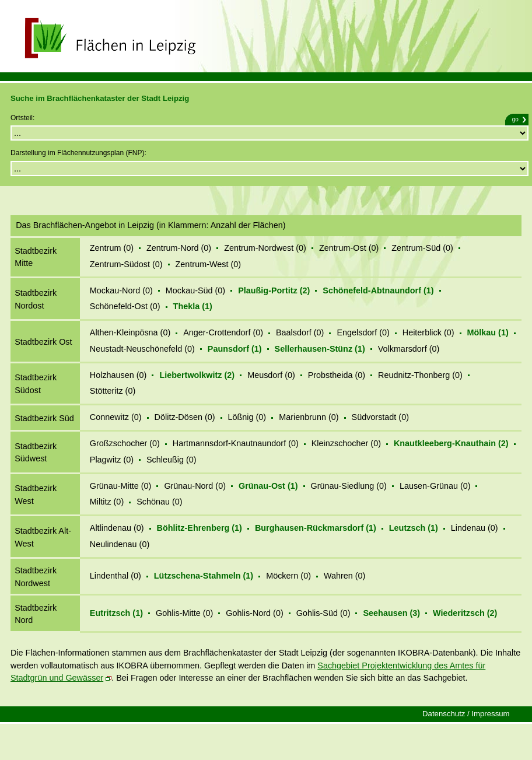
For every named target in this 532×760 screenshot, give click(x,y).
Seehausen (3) (391, 613)
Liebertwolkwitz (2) (197, 375)
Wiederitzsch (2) (465, 613)
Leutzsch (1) (414, 528)
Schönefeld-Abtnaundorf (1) (378, 290)
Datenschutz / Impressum (466, 714)
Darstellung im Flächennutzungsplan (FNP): (78, 153)
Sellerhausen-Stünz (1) (320, 349)
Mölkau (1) (488, 332)
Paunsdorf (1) (235, 349)
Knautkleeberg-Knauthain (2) (451, 443)
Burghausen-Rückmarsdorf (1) (316, 528)
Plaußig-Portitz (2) (274, 290)
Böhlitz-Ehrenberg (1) (199, 528)
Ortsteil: (22, 118)
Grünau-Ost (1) (268, 486)
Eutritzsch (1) (116, 613)
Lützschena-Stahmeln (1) (204, 576)
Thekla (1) (193, 306)
